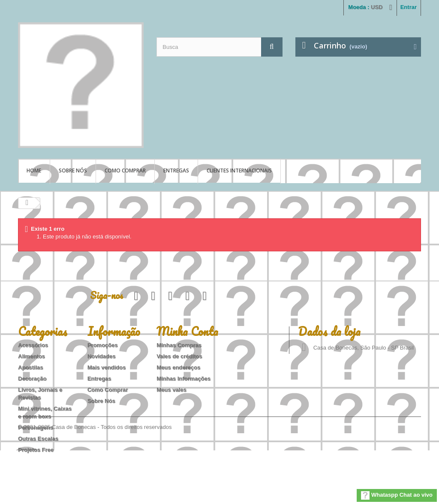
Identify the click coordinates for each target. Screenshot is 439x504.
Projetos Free (36, 450)
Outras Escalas (38, 439)
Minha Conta (187, 331)
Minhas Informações (183, 379)
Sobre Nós (73, 171)
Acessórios (33, 345)
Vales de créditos (179, 356)
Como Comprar (125, 171)
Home (34, 171)
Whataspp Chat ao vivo (397, 495)
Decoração (32, 379)
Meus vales (171, 390)
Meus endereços (178, 367)
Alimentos (32, 356)
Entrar (409, 7)
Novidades (102, 356)
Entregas (176, 171)
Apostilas (31, 367)
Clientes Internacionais (239, 171)
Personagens (36, 427)
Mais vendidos (107, 367)
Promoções (103, 345)
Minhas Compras (179, 345)
